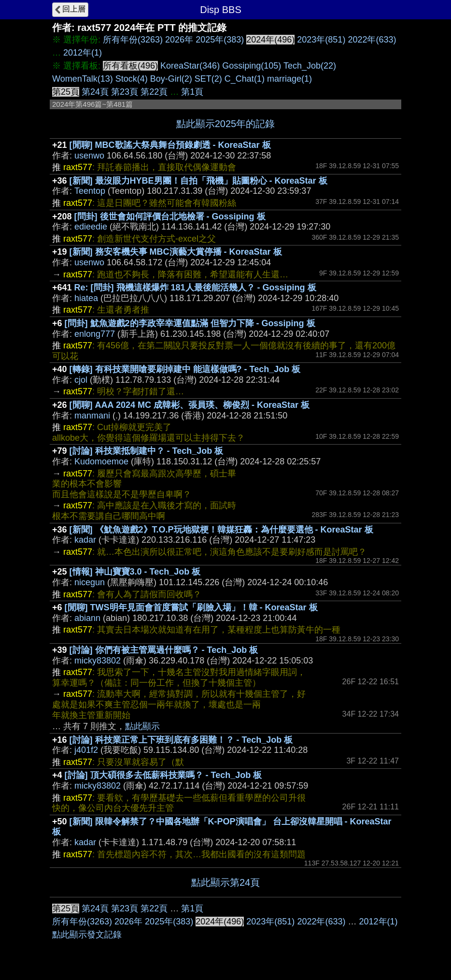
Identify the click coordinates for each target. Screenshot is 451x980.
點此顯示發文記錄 (87, 935)
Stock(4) (132, 79)
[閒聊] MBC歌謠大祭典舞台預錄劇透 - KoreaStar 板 (170, 145)
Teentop (90, 191)
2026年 (179, 40)
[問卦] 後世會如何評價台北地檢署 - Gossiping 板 (170, 216)
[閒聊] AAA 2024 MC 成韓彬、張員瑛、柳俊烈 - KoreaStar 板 (190, 405)
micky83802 (98, 661)
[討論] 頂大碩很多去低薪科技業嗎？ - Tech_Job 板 (163, 775)
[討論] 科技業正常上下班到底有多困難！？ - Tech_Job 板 (181, 740)
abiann (87, 618)
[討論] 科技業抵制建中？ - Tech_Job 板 (147, 451)
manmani (92, 416)
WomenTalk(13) (83, 79)
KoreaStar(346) (190, 66)
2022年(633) (372, 40)
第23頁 (125, 92)
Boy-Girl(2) (171, 79)
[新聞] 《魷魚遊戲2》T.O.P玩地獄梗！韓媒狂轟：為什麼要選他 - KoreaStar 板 (221, 530)
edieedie (91, 227)
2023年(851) (321, 40)
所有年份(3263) (133, 40)
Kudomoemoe (101, 461)
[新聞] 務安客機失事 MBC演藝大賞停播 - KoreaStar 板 (176, 252)
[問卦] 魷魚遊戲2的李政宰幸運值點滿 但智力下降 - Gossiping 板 (190, 323)
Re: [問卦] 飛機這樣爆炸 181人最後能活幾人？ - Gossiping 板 (195, 288)
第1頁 (192, 92)
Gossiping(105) (252, 66)
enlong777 (95, 334)
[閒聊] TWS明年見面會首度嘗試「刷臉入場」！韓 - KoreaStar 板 (191, 607)
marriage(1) (289, 79)
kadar (85, 540)
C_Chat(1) (245, 79)
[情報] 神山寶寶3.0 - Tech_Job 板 (135, 572)
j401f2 (86, 750)
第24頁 (95, 92)
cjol (81, 380)
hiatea (86, 298)
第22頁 (154, 92)
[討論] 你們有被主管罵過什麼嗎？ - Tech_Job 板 (164, 650)
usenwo (89, 156)
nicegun (90, 582)
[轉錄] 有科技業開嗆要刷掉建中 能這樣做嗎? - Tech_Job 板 (185, 369)
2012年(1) (83, 53)
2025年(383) (220, 40)
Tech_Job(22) (310, 66)
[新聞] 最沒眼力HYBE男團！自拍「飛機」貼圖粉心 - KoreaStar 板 (198, 181)
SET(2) (208, 79)
